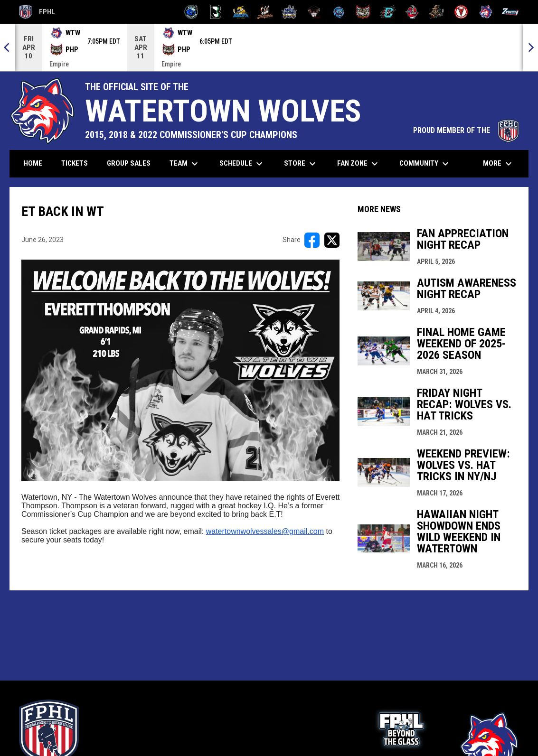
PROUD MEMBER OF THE (466, 130)
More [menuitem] (499, 164)
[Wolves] (486, 12)
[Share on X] (332, 240)
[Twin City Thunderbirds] (461, 12)
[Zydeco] (510, 12)
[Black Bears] (216, 12)
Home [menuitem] (33, 163)
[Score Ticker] (269, 47)
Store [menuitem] (301, 164)
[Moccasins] (314, 12)
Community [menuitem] (425, 164)
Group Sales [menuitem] (129, 163)
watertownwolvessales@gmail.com (265, 531)
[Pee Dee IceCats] (339, 12)
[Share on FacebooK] (312, 240)
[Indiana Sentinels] (289, 12)
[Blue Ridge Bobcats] (241, 12)
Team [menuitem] (185, 164)
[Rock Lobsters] (412, 12)
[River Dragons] (388, 12)
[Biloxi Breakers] (192, 12)
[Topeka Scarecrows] (437, 12)
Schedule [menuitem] (242, 164)
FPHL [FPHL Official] (37, 12)
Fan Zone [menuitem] (359, 164)
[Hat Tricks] (265, 12)
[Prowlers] (363, 12)
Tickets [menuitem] (78, 163)
